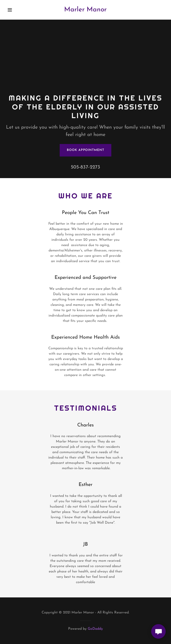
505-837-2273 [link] (85, 167)
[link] (85, 10)
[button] (13, 10)
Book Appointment (85, 150)
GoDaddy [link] (95, 629)
